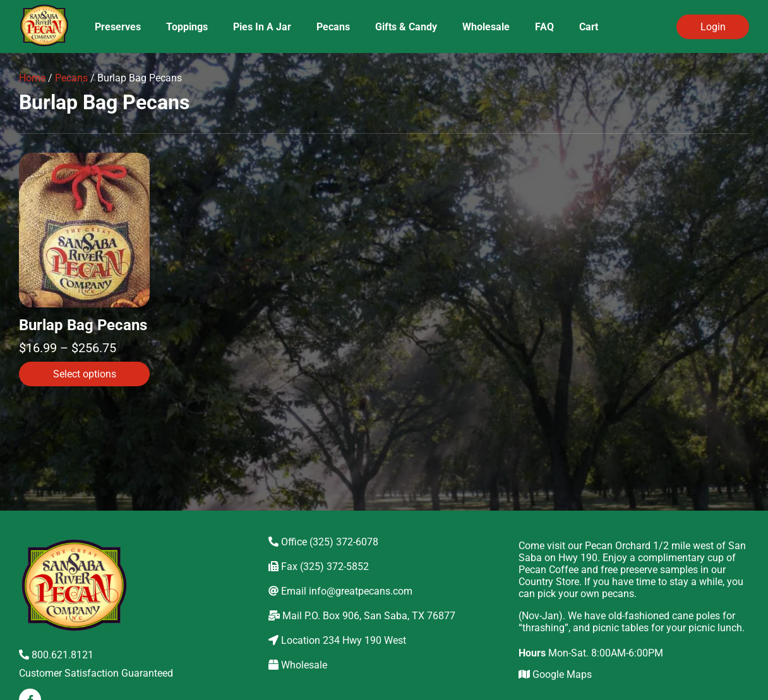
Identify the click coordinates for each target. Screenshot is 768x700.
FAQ (544, 27)
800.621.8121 (56, 655)
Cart (589, 27)
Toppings (187, 27)
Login (713, 27)
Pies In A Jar (262, 27)
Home (32, 78)
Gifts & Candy (406, 27)
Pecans (333, 27)
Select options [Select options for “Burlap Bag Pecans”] (85, 374)
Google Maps (555, 674)
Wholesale (486, 27)
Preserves (118, 27)
